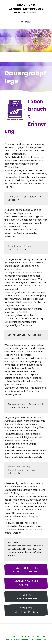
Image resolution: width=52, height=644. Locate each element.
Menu (26, 22)
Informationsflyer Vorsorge (26, 583)
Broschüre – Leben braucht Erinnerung (26, 570)
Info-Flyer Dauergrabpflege (26, 597)
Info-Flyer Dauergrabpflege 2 (26, 610)
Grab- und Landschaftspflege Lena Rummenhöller (26, 638)
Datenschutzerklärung (19, 637)
